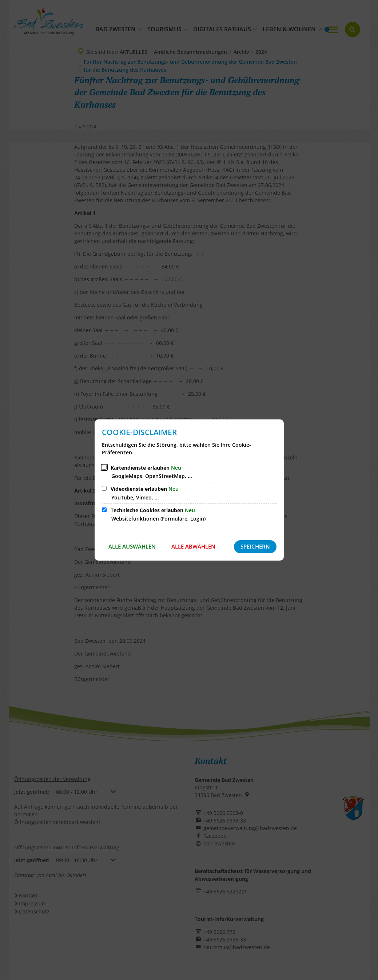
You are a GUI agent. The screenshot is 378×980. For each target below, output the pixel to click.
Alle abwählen (193, 546)
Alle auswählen (132, 546)
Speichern (255, 546)
